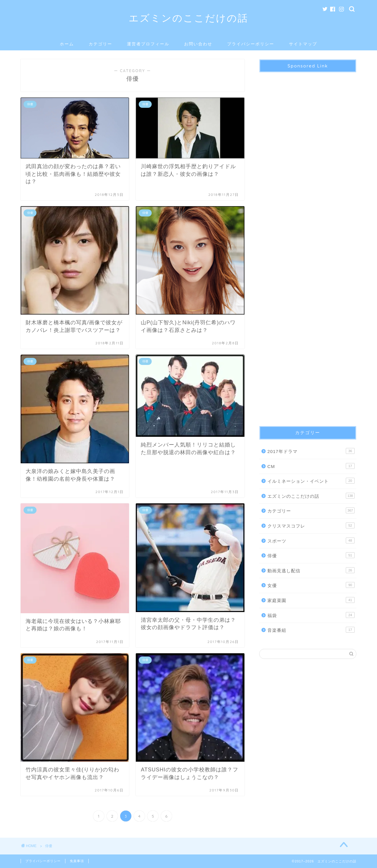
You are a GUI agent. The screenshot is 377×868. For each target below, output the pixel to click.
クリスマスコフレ (311, 525)
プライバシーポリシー (251, 44)
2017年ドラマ (311, 451)
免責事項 (77, 861)
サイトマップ (303, 44)
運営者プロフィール (148, 44)
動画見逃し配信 (311, 570)
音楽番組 (311, 630)
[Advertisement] (308, 244)
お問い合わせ (198, 44)
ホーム (67, 44)
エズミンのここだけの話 (188, 18)
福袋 (311, 615)
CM (311, 466)
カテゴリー (100, 44)
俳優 (311, 555)
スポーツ (311, 540)
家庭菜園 (311, 600)
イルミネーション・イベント (311, 481)
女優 (311, 585)
